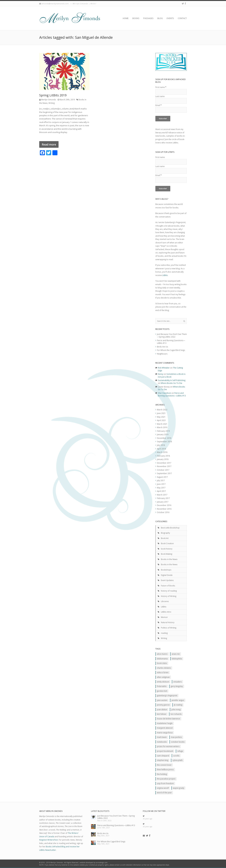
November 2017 (164, 466)
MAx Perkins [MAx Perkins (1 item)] (176, 737)
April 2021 (161, 420)
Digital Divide (167, 575)
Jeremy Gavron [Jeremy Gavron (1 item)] (163, 705)
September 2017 (164, 473)
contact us (118, 865)
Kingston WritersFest (48, 840)
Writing (52, 103)
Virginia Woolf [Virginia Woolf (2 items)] (163, 788)
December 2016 (164, 505)
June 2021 (161, 413)
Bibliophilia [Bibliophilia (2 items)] (177, 659)
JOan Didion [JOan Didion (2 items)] (162, 709)
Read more (49, 144)
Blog (160, 18)
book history (167, 549)
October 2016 (163, 512)
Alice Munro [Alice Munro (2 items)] (162, 654)
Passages (148, 18)
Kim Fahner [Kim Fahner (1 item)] (162, 714)
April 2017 (161, 491)
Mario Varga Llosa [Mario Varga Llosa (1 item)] (165, 733)
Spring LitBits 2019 (53, 95)
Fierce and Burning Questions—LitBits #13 (172, 394)
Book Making (167, 554)
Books (136, 18)
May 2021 (161, 417)
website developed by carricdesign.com (94, 863)
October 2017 (163, 470)
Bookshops (166, 570)
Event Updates (167, 580)
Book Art (165, 538)
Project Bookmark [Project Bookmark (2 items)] (165, 751)
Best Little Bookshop (170, 528)
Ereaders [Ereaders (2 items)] (178, 682)
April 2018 (161, 449)
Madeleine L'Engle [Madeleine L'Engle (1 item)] (165, 723)
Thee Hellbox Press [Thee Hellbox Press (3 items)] (165, 769)
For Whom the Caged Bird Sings (171, 350)
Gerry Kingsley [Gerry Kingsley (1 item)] (177, 686)
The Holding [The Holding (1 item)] (162, 774)
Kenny (161, 374)
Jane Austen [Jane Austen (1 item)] (162, 700)
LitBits (165, 275)
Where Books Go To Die (171, 383)
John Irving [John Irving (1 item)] (176, 709)
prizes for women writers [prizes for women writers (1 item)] (168, 746)
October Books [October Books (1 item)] (178, 742)
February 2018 (163, 456)
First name (161, 87)
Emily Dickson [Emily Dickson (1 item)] (163, 682)
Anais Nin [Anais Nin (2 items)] (176, 654)
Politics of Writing (169, 628)
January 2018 (163, 459)
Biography (165, 533)
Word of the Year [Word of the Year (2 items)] (164, 792)
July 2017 (161, 480)
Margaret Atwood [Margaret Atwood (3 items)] (165, 728)
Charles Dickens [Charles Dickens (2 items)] (164, 668)
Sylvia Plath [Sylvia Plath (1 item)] (178, 760)
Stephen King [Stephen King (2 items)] (163, 760)
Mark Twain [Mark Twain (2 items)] (162, 737)
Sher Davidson (164, 393)
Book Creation (167, 543)
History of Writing (169, 596)
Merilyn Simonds (49, 100)
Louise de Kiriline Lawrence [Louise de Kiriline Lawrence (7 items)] (168, 719)
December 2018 (164, 438)
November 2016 (164, 509)
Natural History (168, 622)
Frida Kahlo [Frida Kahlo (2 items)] (162, 686)
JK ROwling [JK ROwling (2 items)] (178, 705)
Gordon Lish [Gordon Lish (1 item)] (162, 691)
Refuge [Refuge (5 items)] (180, 751)
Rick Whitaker (164, 368)
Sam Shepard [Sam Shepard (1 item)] (163, 756)
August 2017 (162, 477)
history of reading (169, 591)
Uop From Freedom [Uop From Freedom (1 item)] (165, 783)
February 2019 (163, 431)
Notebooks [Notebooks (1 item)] (162, 742)
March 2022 (162, 410)
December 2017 (164, 463)
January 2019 (163, 434)
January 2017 (163, 502)
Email (158, 105)
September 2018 (164, 441)
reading (164, 633)
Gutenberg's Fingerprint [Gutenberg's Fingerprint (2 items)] (167, 695)
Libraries (165, 601)
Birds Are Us (163, 347)
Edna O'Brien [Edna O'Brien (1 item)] (163, 672)
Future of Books (168, 586)
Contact (182, 18)
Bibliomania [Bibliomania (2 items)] (162, 659)
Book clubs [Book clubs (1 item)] (162, 663)
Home (126, 18)
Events (170, 18)
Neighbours (162, 354)
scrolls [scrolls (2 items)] (176, 756)
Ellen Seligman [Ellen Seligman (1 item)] (163, 677)
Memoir (164, 617)
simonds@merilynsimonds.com (55, 4)
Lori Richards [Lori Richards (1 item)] (176, 714)
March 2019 (162, 427)
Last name (160, 96)
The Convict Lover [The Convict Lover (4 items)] (164, 765)
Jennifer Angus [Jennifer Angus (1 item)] (178, 700)
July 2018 (161, 445)
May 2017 (161, 488)
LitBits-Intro (166, 612)
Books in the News (169, 559)
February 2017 (163, 498)
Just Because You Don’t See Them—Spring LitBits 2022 (172, 335)
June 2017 (161, 484)
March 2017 (162, 495)
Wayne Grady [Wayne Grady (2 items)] (179, 788)
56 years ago (148, 819)
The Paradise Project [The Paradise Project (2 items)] (166, 779)
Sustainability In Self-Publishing (172, 380)
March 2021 (162, 424)
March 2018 (162, 452)
